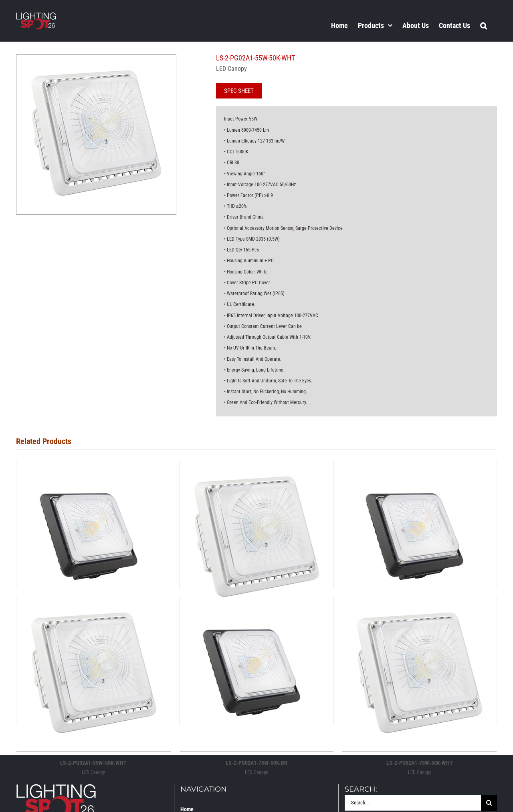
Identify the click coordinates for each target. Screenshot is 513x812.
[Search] (489, 803)
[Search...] (413, 803)
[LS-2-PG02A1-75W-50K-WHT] (419, 604)
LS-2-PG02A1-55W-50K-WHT (93, 763)
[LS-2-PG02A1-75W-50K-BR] (257, 604)
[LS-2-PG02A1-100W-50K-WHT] (257, 468)
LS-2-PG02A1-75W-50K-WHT (420, 763)
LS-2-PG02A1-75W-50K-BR (256, 763)
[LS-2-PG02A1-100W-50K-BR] (94, 468)
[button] (484, 25)
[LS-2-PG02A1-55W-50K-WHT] (94, 604)
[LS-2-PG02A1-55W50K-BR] (419, 468)
